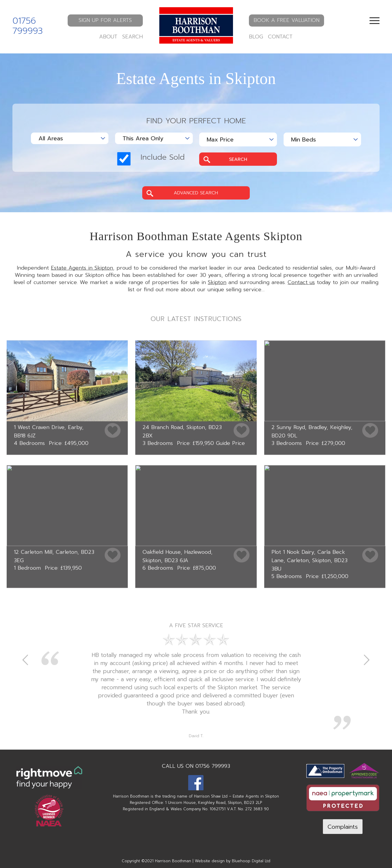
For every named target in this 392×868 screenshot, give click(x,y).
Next (367, 660)
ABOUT (108, 37)
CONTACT (280, 37)
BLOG (256, 37)
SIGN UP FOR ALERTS (105, 20)
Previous (25, 660)
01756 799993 (28, 26)
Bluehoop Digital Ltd (251, 861)
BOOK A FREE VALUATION (286, 20)
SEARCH (133, 37)
